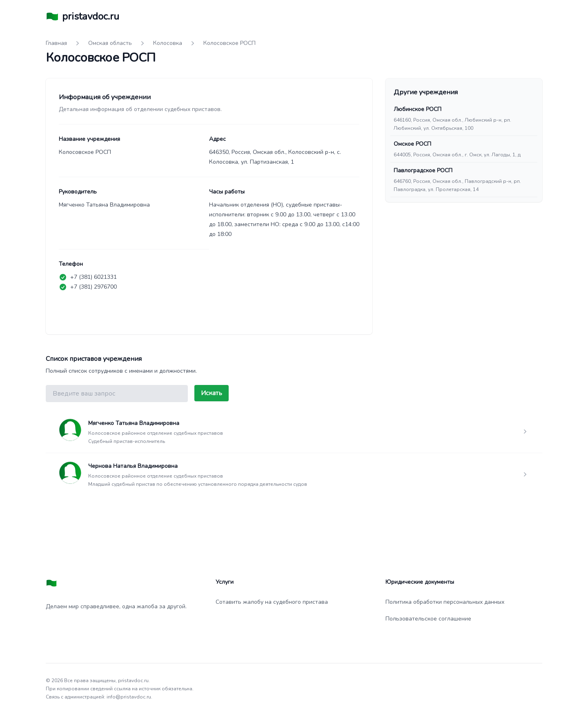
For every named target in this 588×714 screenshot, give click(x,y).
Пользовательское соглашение (428, 619)
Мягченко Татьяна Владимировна (134, 423)
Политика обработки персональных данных (445, 602)
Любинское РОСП (418, 109)
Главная (56, 43)
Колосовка (168, 43)
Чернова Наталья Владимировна (133, 466)
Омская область (110, 43)
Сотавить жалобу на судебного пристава (272, 602)
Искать (212, 393)
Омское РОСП (412, 144)
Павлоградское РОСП (423, 170)
